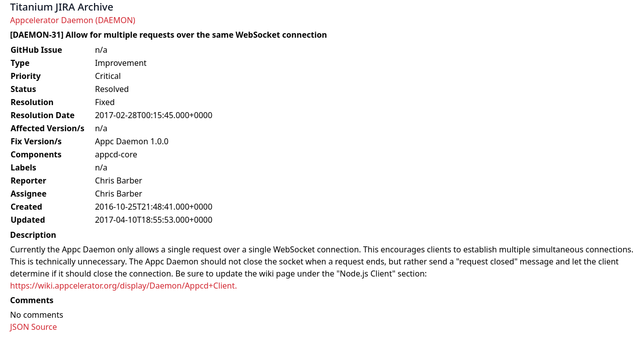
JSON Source (33, 327)
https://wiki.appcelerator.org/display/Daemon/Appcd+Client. (124, 286)
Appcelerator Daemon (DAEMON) (73, 20)
